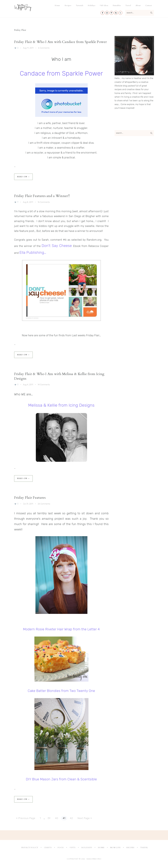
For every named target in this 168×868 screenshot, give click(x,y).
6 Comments (44, 48)
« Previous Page (26, 818)
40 (58, 818)
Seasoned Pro (94, 859)
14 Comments (44, 385)
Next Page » (85, 818)
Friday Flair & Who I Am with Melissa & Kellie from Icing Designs (59, 376)
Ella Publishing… (33, 253)
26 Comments (44, 504)
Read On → (23, 177)
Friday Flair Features (30, 498)
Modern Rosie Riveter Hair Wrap (48, 629)
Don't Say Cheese (57, 246)
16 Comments (44, 202)
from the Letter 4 (86, 629)
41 (65, 818)
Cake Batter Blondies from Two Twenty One (61, 691)
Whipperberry (28, 7)
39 (50, 818)
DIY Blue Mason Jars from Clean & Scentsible (61, 779)
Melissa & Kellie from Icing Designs (61, 405)
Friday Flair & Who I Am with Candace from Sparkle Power (61, 42)
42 (72, 818)
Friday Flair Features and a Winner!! (42, 196)
